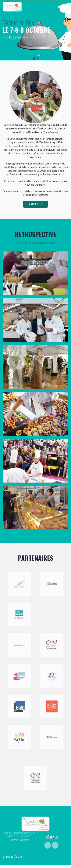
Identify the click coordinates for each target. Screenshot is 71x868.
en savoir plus (35, 204)
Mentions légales (13, 857)
